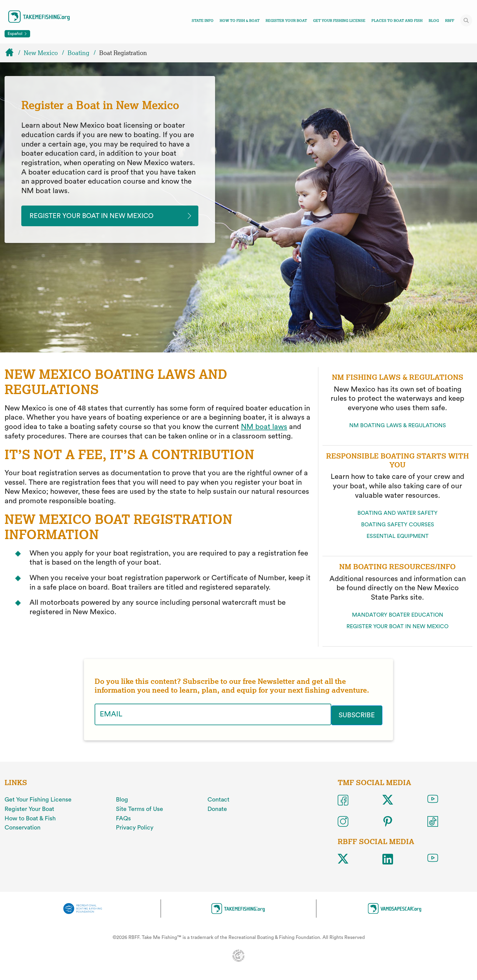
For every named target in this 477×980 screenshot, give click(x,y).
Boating (78, 53)
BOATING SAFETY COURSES (398, 525)
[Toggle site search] (466, 20)
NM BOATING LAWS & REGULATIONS (398, 426)
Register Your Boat (286, 21)
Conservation (23, 828)
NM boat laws (264, 428)
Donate (217, 809)
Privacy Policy (135, 828)
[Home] (12, 53)
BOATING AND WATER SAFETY (397, 514)
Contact (218, 800)
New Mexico (41, 53)
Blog (434, 21)
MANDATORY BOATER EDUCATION (398, 615)
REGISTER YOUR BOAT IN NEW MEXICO (397, 627)
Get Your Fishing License (339, 21)
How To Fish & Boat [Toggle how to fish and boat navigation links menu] (240, 21)
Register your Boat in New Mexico (98, 216)
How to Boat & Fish (30, 818)
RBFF (450, 21)
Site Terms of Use (139, 809)
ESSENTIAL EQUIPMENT (398, 537)
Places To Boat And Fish (397, 21)
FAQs (123, 818)
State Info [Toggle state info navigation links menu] (203, 21)
